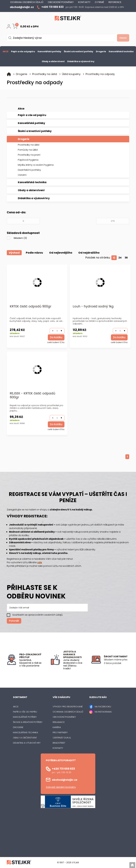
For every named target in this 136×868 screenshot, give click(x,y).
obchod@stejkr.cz (65, 780)
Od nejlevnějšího (61, 253)
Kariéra (57, 727)
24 (120, 258)
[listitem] (117, 661)
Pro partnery (60, 732)
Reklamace (59, 722)
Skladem (20, 238)
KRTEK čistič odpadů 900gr (31, 306)
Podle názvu (35, 253)
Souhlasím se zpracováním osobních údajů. (38, 615)
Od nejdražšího (89, 253)
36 (126, 258)
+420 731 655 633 (63, 769)
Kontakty (58, 748)
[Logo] (68, 19)
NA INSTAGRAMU (103, 712)
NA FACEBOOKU (103, 707)
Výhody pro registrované (68, 707)
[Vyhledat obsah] (122, 38)
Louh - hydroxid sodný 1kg (93, 306)
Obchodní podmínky (64, 717)
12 (114, 258)
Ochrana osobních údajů (68, 712)
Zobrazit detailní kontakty (61, 787)
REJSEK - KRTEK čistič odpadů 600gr (32, 395)
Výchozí (14, 253)
